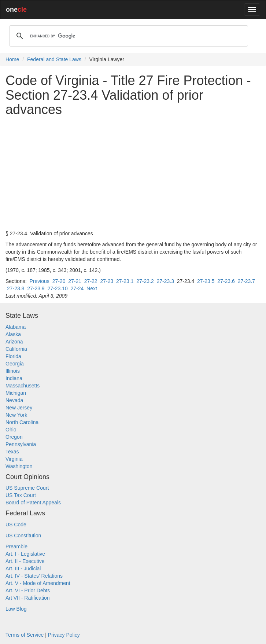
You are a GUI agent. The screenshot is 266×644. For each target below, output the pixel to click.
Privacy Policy (64, 635)
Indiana (14, 378)
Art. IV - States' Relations (34, 576)
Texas (12, 452)
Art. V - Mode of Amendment (38, 583)
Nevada (14, 400)
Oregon (14, 437)
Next (92, 288)
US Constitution (23, 536)
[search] (128, 36)
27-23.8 (16, 288)
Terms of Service (25, 635)
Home (12, 59)
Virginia (14, 459)
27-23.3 (165, 281)
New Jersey (19, 408)
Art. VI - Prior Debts (28, 590)
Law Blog (16, 609)
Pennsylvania (21, 444)
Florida (13, 356)
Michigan (16, 393)
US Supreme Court (27, 488)
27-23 (107, 281)
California (16, 349)
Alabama (16, 327)
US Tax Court (21, 495)
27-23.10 (57, 288)
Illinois (13, 371)
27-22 (91, 281)
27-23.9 (36, 288)
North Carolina (22, 422)
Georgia (15, 364)
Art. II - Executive (25, 561)
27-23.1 (125, 281)
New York (16, 415)
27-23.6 (226, 281)
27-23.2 (145, 281)
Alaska (13, 334)
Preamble (16, 547)
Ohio (11, 430)
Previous (39, 281)
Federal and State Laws (54, 59)
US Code (16, 525)
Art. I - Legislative (25, 554)
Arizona (14, 342)
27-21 (75, 281)
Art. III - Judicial (23, 568)
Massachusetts (23, 386)
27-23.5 (206, 281)
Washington (19, 466)
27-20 (59, 281)
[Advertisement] (133, 173)
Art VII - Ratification (28, 598)
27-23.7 (246, 281)
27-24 (77, 288)
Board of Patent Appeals (33, 503)
